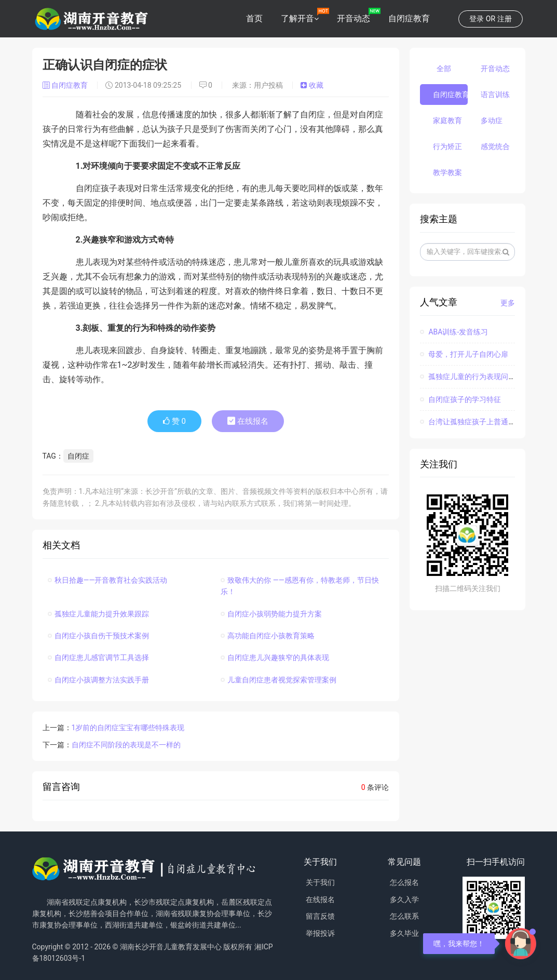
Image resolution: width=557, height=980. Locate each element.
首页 (254, 18)
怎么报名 (404, 882)
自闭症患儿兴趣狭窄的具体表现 (275, 657)
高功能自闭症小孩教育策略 (268, 636)
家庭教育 (447, 120)
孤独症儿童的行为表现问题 (468, 377)
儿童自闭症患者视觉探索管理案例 (278, 680)
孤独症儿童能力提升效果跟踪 (98, 614)
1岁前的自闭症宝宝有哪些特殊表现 (128, 728)
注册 (505, 19)
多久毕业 (404, 933)
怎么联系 (404, 916)
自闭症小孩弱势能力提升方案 (271, 614)
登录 (477, 19)
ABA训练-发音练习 (454, 332)
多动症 (492, 120)
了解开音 (297, 18)
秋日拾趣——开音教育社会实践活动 (108, 580)
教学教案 (447, 172)
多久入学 (404, 900)
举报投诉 (320, 933)
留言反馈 (320, 916)
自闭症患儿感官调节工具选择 (98, 657)
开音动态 (354, 18)
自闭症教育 (409, 18)
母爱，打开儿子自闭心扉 (464, 354)
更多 (508, 303)
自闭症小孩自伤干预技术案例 (98, 636)
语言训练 (495, 95)
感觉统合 (495, 146)
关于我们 (320, 882)
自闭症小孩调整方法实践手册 (98, 680)
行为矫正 (447, 146)
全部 (444, 69)
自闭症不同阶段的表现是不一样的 (126, 745)
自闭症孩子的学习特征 (460, 399)
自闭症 (78, 456)
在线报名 (248, 421)
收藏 (312, 85)
